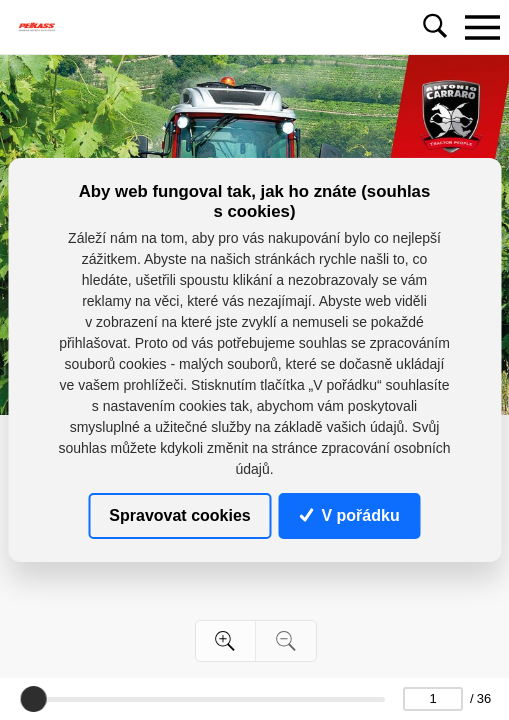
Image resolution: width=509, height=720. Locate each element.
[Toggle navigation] (482, 27)
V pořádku (350, 514)
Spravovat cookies (179, 514)
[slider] (34, 699)
